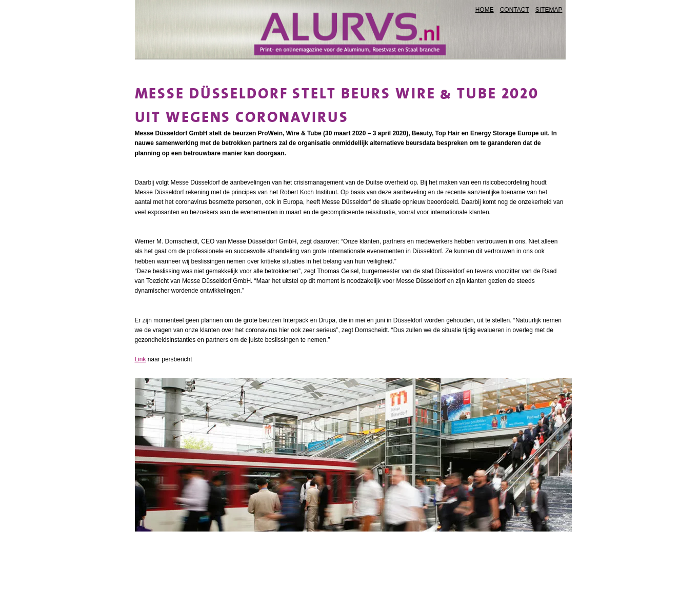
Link (141, 359)
